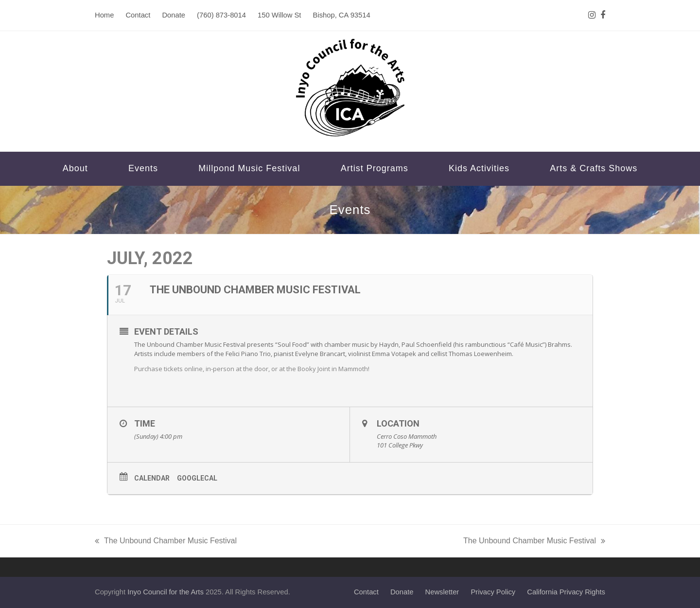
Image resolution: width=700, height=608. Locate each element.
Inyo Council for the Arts (166, 592)
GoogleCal (197, 478)
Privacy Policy (493, 592)
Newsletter (442, 592)
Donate (402, 592)
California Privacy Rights (566, 592)
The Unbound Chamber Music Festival (166, 542)
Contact (366, 592)
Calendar (152, 478)
